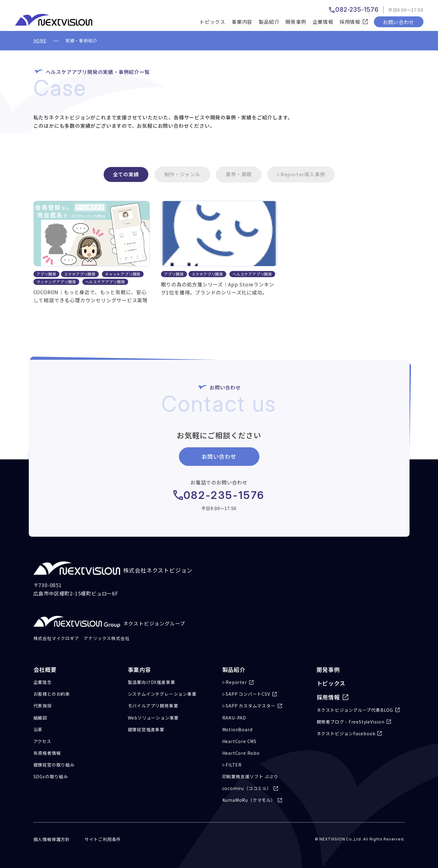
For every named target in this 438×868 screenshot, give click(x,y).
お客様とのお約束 (52, 694)
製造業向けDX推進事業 (152, 682)
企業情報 (323, 22)
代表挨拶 (43, 706)
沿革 (38, 729)
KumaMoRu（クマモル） (249, 800)
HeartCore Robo (241, 753)
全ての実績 (126, 174)
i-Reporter (235, 682)
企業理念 (43, 682)
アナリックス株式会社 (106, 638)
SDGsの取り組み (51, 776)
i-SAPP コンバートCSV (246, 694)
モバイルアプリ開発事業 (153, 706)
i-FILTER (232, 765)
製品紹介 (269, 22)
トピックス (212, 22)
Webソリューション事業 (153, 718)
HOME (40, 41)
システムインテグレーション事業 (162, 694)
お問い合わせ (399, 22)
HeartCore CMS (239, 741)
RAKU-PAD (234, 718)
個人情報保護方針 (52, 839)
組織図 (40, 718)
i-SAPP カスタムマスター (249, 706)
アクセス (42, 741)
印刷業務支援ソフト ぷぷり (250, 776)
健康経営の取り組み (54, 765)
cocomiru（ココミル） (247, 788)
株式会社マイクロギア (56, 638)
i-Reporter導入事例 (301, 174)
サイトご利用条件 (103, 839)
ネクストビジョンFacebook (346, 733)
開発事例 (296, 22)
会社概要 (45, 669)
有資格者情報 (47, 753)
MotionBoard (237, 729)
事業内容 (242, 22)
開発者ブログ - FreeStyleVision (351, 722)
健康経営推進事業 (146, 729)
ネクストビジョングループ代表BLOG (355, 710)
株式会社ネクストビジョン (113, 568)
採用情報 (328, 697)
